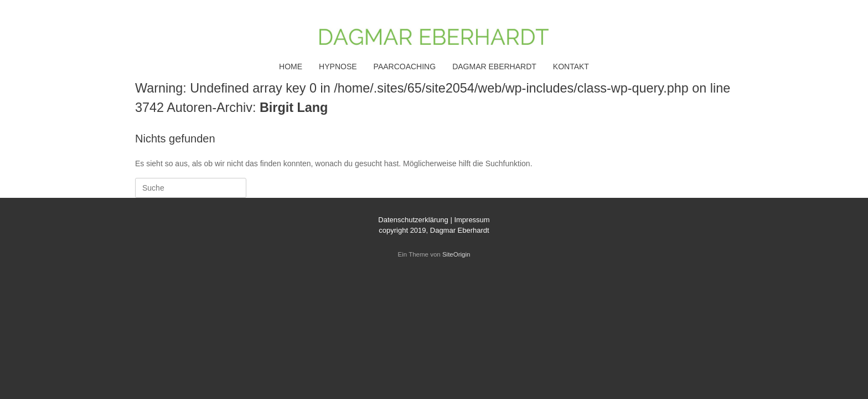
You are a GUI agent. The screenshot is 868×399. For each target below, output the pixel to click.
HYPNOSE (338, 66)
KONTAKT (571, 66)
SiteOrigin (456, 254)
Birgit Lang (294, 108)
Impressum (472, 220)
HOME (291, 66)
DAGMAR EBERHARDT (494, 66)
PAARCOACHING (405, 66)
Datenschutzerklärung (413, 220)
